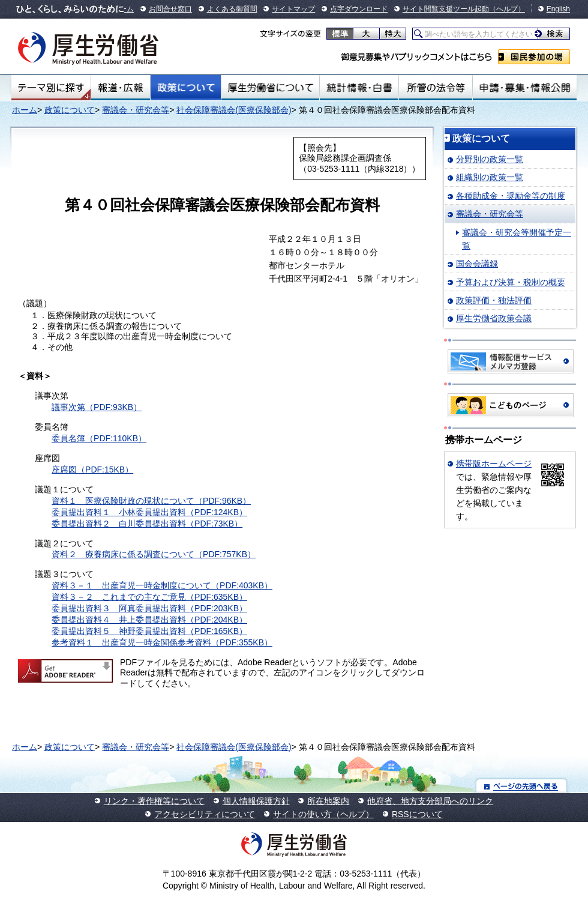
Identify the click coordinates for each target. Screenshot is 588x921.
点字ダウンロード (359, 9)
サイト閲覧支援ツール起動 (446, 9)
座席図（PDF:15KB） (92, 470)
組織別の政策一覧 (490, 177)
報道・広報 (121, 88)
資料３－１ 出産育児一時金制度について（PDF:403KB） (162, 585)
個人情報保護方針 (256, 801)
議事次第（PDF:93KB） (97, 407)
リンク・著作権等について (154, 801)
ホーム (25, 110)
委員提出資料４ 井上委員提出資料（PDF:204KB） (149, 620)
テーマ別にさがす (51, 88)
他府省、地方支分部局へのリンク (430, 801)
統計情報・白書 (359, 88)
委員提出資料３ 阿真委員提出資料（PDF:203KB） (149, 608)
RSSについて (417, 814)
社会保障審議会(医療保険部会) (234, 110)
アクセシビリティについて (205, 814)
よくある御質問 (232, 9)
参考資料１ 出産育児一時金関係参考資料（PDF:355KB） (162, 642)
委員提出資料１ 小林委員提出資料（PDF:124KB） (149, 512)
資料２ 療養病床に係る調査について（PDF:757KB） (154, 554)
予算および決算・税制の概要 (511, 282)
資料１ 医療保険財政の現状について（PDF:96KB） (151, 501)
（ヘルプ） (507, 9)
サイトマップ (293, 9)
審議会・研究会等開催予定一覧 (517, 239)
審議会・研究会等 (136, 110)
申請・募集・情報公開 (525, 88)
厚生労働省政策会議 (494, 318)
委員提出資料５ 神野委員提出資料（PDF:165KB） (149, 631)
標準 (340, 34)
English (558, 9)
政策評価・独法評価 (494, 300)
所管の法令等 (435, 88)
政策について (186, 88)
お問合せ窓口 (170, 9)
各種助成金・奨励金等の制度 (511, 196)
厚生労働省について (271, 88)
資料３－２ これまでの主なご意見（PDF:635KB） (149, 597)
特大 (393, 34)
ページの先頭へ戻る (522, 786)
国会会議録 (477, 264)
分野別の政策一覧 (490, 159)
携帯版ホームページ (494, 464)
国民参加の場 (534, 57)
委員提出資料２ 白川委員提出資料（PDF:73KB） (147, 524)
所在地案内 (328, 801)
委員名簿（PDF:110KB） (99, 438)
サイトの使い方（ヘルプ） (323, 814)
